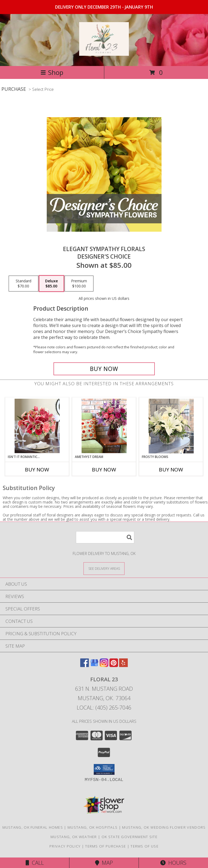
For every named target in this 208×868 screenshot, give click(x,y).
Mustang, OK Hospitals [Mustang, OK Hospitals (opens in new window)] (93, 827)
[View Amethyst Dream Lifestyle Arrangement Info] (104, 426)
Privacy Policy (65, 846)
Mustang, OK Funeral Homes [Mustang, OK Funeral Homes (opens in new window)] (33, 827)
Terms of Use (145, 846)
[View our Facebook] (85, 665)
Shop (52, 72)
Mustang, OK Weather (74, 837)
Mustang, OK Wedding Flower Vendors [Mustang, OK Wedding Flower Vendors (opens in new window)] (164, 827)
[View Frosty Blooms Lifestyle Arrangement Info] (171, 426)
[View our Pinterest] (114, 665)
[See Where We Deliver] (104, 568)
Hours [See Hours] (173, 863)
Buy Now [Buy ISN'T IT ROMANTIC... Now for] (37, 470)
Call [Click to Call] (35, 863)
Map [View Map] (104, 863)
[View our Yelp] (123, 665)
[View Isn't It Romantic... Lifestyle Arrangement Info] (37, 426)
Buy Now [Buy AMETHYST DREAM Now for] (104, 470)
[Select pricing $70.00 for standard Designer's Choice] (24, 284)
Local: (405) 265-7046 (104, 708)
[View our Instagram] (104, 665)
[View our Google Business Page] (94, 665)
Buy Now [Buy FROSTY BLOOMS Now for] (171, 470)
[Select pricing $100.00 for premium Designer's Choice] (79, 284)
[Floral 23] (104, 53)
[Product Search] (105, 537)
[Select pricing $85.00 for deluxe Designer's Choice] (51, 284)
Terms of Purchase (105, 846)
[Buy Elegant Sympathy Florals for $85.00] (104, 369)
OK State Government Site (130, 837)
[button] (104, 769)
